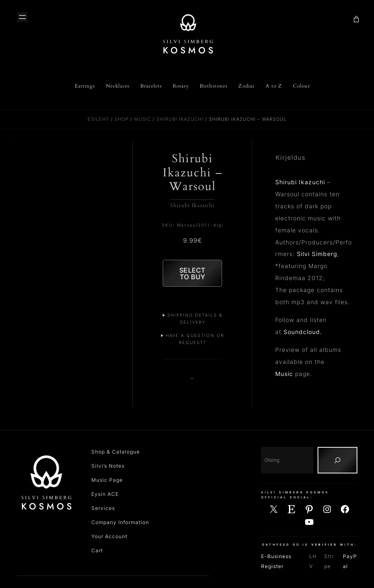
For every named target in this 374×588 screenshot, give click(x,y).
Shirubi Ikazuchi (180, 119)
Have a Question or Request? (195, 342)
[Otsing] (337, 464)
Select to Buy (192, 275)
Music (143, 119)
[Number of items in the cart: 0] (356, 19)
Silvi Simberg (317, 254)
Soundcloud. (303, 332)
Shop (122, 119)
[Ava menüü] (22, 17)
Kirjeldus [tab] (291, 158)
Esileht (98, 119)
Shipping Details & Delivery (195, 321)
